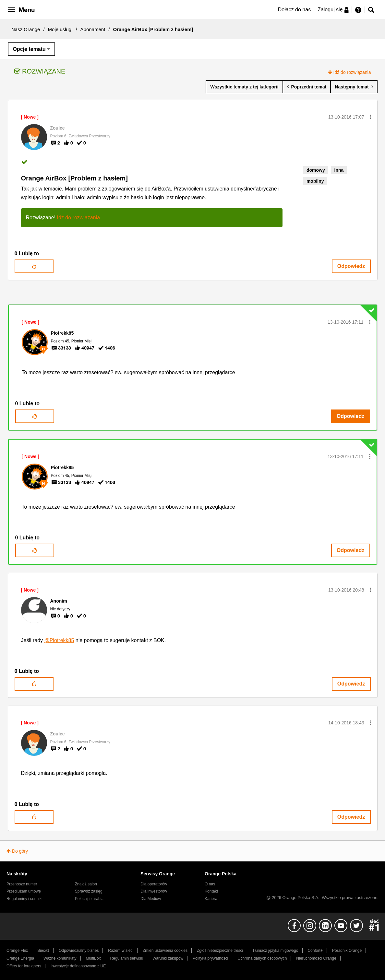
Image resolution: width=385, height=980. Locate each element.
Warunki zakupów (168, 958)
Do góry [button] (20, 851)
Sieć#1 (43, 951)
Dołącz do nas (294, 10)
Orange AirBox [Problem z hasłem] (74, 178)
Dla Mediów (151, 899)
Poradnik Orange (347, 951)
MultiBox (93, 958)
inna (339, 170)
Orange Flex (17, 951)
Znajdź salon (86, 884)
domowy (316, 170)
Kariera (211, 899)
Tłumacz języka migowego (275, 951)
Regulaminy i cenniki (24, 899)
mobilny (315, 181)
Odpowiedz (351, 266)
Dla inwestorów (154, 891)
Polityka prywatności (210, 958)
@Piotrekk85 (59, 640)
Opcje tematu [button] (29, 49)
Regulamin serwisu (127, 958)
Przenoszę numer (22, 884)
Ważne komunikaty (60, 958)
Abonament (93, 29)
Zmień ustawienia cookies (165, 951)
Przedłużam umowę (24, 891)
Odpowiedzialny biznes (79, 951)
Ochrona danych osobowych (262, 958)
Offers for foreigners (24, 966)
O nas (210, 884)
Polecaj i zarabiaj (90, 899)
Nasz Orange (26, 29)
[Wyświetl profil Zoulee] (58, 128)
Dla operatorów (154, 884)
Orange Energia (20, 958)
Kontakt (211, 891)
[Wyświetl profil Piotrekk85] (62, 333)
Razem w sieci (121, 951)
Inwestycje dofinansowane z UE (78, 966)
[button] (370, 117)
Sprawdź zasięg (89, 891)
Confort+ (315, 951)
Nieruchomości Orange (316, 958)
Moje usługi (60, 29)
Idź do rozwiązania (352, 72)
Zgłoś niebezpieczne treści (220, 951)
